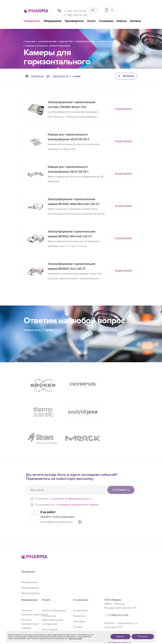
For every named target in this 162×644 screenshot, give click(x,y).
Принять (121, 637)
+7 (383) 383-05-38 (119, 607)
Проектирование (52, 613)
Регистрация (50, 602)
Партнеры (79, 594)
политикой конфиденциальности (71, 471)
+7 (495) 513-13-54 (118, 588)
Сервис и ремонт (52, 607)
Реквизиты (80, 588)
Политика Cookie (75, 638)
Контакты (135, 21)
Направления (32, 21)
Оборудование (52, 21)
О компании (106, 21)
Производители (74, 21)
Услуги (91, 21)
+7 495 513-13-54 (75, 11)
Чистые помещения (54, 583)
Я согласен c (63, 471)
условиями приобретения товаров (77, 477)
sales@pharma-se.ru (119, 614)
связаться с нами (40, 330)
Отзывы (78, 599)
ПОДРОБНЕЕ (123, 109)
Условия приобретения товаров (30, 596)
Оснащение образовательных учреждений (53, 592)
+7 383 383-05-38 (75, 15)
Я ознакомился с (67, 477)
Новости (121, 21)
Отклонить (143, 637)
